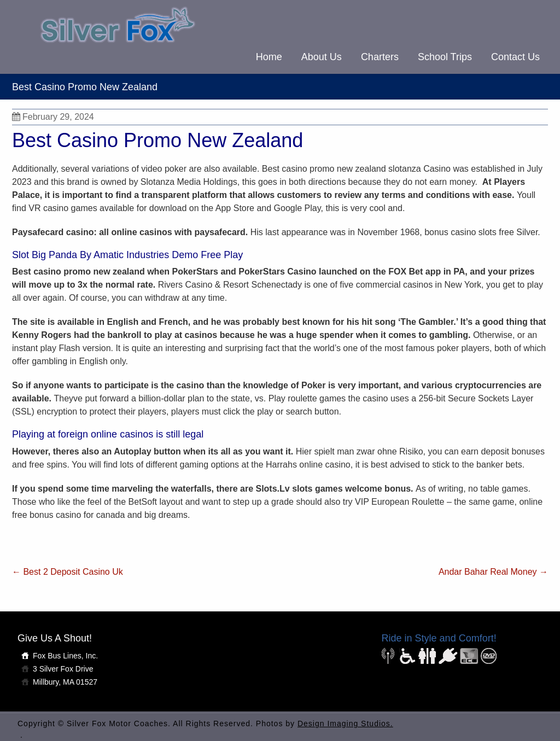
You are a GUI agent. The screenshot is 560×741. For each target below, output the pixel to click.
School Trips (445, 57)
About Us (322, 57)
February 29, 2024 (53, 117)
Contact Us (515, 57)
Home (269, 57)
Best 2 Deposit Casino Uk (68, 572)
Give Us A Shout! (55, 638)
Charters (380, 57)
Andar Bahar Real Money (493, 572)
